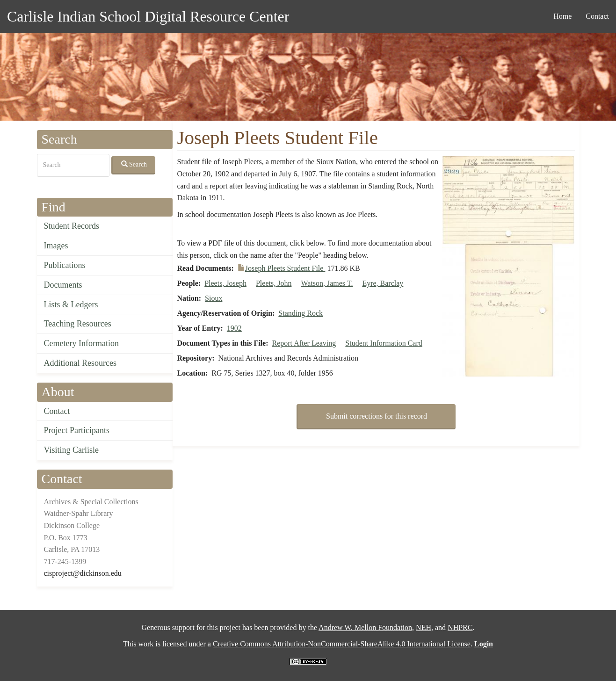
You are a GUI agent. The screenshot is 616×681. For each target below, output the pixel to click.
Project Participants (77, 430)
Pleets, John (274, 283)
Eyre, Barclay (383, 283)
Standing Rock (301, 313)
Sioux (214, 298)
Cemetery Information (81, 343)
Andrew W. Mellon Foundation (365, 627)
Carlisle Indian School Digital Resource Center (148, 16)
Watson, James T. (327, 283)
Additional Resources (80, 363)
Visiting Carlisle (71, 450)
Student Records (72, 226)
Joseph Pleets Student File (285, 268)
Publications (65, 265)
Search (134, 164)
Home (562, 16)
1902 (234, 328)
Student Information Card (384, 343)
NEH (424, 627)
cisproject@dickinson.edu (83, 573)
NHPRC (460, 627)
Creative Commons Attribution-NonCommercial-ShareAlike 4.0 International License (342, 644)
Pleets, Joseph (225, 283)
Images (56, 246)
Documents (63, 285)
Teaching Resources (78, 324)
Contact (597, 16)
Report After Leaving (304, 343)
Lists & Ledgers (71, 304)
